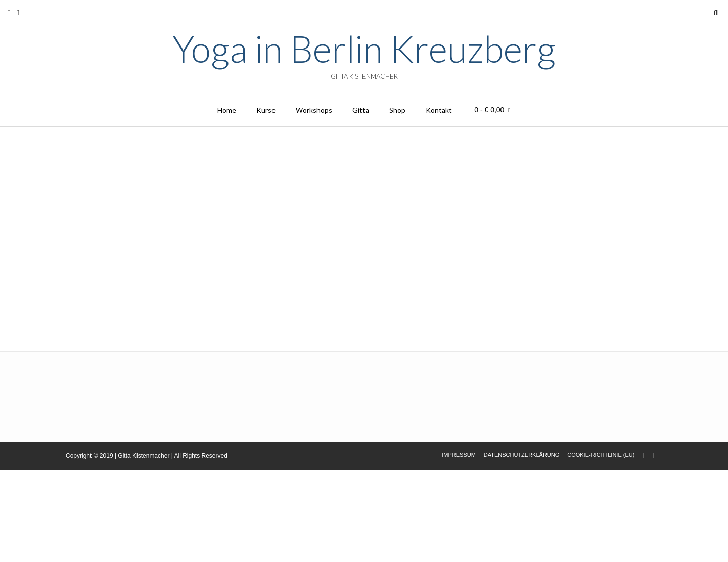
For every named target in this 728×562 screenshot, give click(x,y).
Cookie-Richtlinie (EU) (601, 455)
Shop (397, 110)
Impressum (459, 455)
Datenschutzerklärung (522, 455)
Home (227, 110)
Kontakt (439, 110)
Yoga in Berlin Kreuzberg (364, 49)
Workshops (314, 110)
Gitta (361, 110)
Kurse (266, 110)
